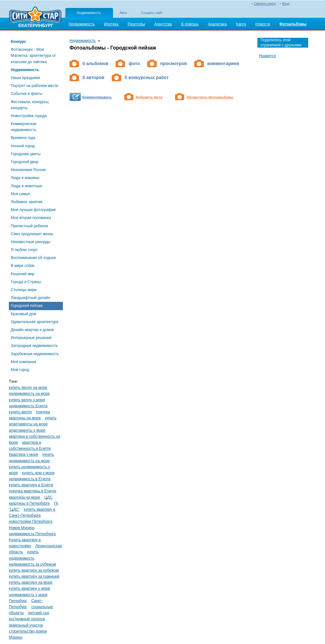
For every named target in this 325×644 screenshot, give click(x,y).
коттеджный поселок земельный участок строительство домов (28, 625)
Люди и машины (25, 178)
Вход (286, 4)
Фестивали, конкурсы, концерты (30, 105)
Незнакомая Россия (28, 170)
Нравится (267, 56)
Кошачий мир (23, 274)
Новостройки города (29, 116)
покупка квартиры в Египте (33, 491)
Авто (123, 13)
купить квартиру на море (31, 582)
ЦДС (49, 497)
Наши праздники (25, 78)
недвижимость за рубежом (32, 564)
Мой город (20, 370)
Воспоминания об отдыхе (33, 258)
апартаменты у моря (27, 430)
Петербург (18, 601)
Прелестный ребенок (29, 226)
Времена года (23, 138)
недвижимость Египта (28, 406)
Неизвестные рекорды (31, 242)
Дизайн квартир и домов (32, 330)
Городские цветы (26, 154)
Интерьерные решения (31, 338)
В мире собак (23, 266)
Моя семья (20, 194)
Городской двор (25, 162)
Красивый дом (23, 314)
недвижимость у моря (28, 595)
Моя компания (23, 362)
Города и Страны (26, 282)
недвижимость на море (29, 394)
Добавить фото (149, 97)
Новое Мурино (22, 528)
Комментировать (97, 97)
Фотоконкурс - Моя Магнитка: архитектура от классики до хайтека (33, 56)
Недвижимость (89, 13)
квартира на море (24, 497)
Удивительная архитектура (35, 322)
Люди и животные (27, 186)
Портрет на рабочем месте (35, 86)
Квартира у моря (24, 455)
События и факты (27, 94)
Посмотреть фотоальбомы (210, 97)
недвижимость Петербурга (32, 534)
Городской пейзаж (27, 306)
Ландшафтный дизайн (30, 298)
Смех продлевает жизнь (32, 234)
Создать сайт (152, 13)
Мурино (16, 637)
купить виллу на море (28, 388)
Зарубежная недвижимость (35, 354)
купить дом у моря (38, 473)
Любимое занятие (27, 202)
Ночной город (23, 146)
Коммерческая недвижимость (24, 127)
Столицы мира (24, 290)
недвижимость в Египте (30, 479)
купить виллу (20, 412)
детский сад (38, 613)
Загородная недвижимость (34, 346)
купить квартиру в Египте (31, 485)
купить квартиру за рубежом (34, 570)
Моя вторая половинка (31, 218)
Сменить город (265, 4)
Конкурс (18, 42)
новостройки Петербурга (31, 521)
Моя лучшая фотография (33, 210)
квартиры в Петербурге (29, 503)
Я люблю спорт (24, 250)
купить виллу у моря (27, 400)
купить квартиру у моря (30, 588)
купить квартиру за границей (34, 576)
